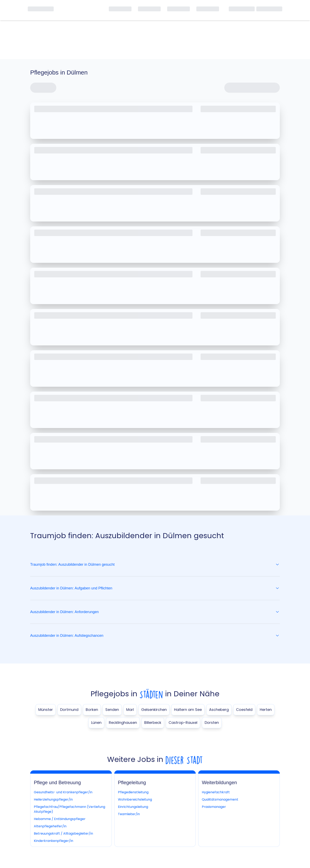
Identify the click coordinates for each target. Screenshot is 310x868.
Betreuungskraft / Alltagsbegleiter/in (63, 833)
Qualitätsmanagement (220, 799)
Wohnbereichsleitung (135, 799)
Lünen (96, 723)
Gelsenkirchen (154, 710)
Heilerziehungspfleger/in (53, 799)
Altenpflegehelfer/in (50, 826)
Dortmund (69, 710)
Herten (266, 710)
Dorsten (212, 723)
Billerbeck (153, 723)
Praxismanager (214, 807)
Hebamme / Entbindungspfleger (60, 819)
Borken (92, 710)
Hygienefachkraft (216, 792)
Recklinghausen (123, 723)
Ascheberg (219, 710)
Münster (46, 710)
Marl (130, 710)
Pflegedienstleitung (133, 792)
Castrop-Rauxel (183, 723)
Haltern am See (188, 710)
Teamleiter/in (129, 814)
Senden (112, 710)
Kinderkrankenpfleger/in (53, 841)
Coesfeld (244, 710)
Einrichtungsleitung (133, 807)
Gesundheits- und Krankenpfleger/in (63, 792)
